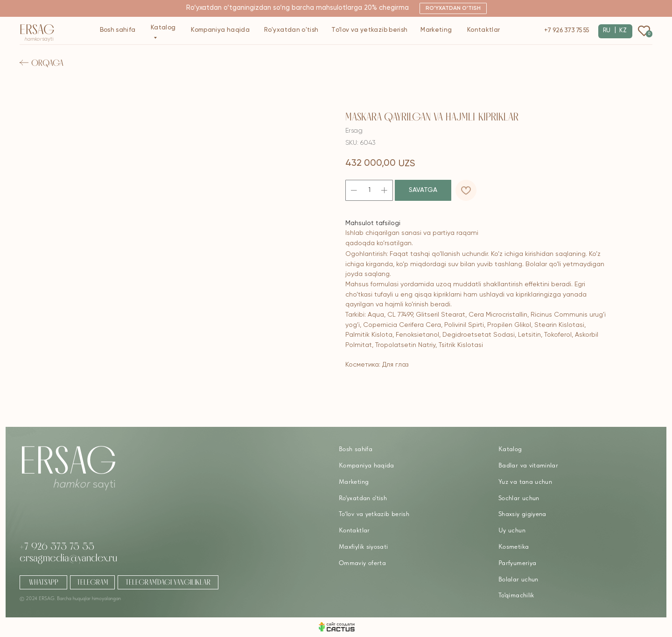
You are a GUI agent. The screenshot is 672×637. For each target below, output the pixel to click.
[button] (453, 8)
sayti (39, 39)
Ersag (37, 29)
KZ (623, 31)
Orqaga (47, 63)
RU (607, 31)
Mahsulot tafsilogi (373, 223)
